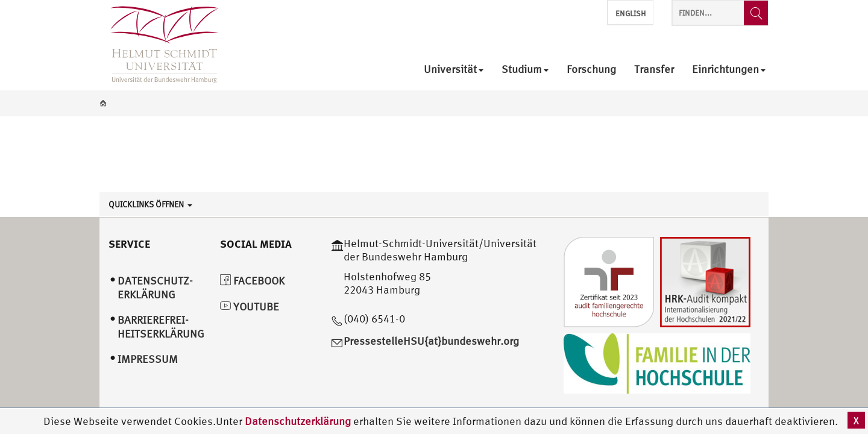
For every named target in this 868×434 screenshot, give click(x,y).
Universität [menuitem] (454, 70)
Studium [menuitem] (525, 70)
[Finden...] (756, 13)
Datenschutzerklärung (298, 421)
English (631, 14)
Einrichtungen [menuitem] (729, 70)
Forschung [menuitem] (591, 70)
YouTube (250, 307)
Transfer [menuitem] (654, 70)
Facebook (252, 281)
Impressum (148, 359)
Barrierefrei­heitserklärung (161, 327)
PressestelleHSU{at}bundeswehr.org (431, 341)
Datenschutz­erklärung (155, 288)
